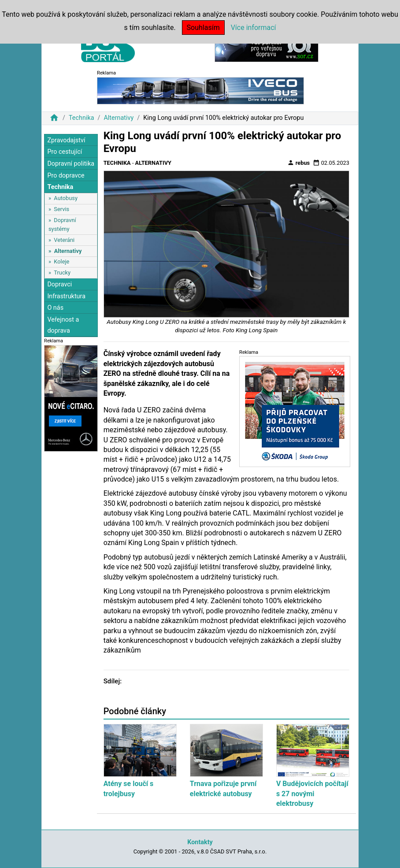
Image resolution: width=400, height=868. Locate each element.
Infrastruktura (66, 296)
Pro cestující (65, 152)
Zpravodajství (66, 140)
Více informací (254, 28)
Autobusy (66, 198)
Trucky (62, 273)
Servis (61, 209)
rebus (299, 163)
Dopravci (59, 284)
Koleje (61, 262)
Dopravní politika (71, 164)
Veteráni (64, 240)
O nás (55, 308)
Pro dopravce (66, 176)
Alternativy (119, 118)
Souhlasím (203, 28)
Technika (81, 118)
